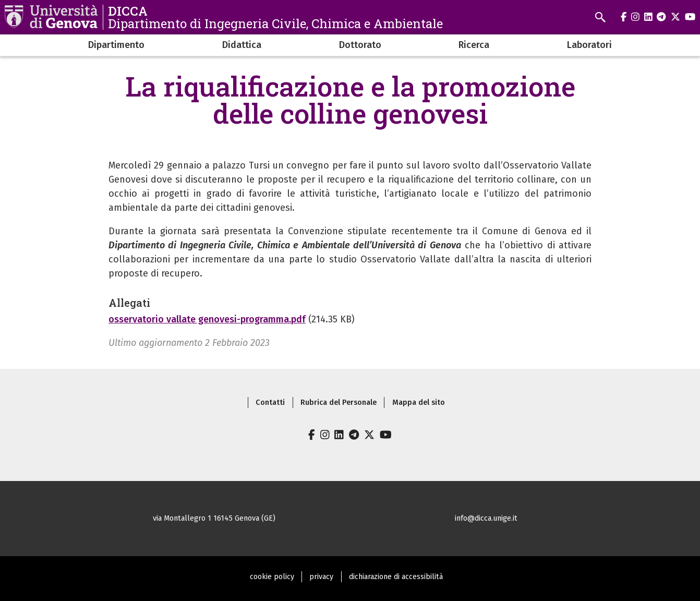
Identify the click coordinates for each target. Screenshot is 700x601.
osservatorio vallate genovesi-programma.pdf (207, 319)
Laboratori (589, 45)
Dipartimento (116, 45)
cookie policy (272, 577)
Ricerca (474, 45)
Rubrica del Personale (339, 402)
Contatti (270, 402)
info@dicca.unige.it (486, 518)
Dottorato (360, 45)
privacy (321, 577)
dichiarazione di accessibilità (396, 577)
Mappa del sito (419, 402)
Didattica (242, 45)
